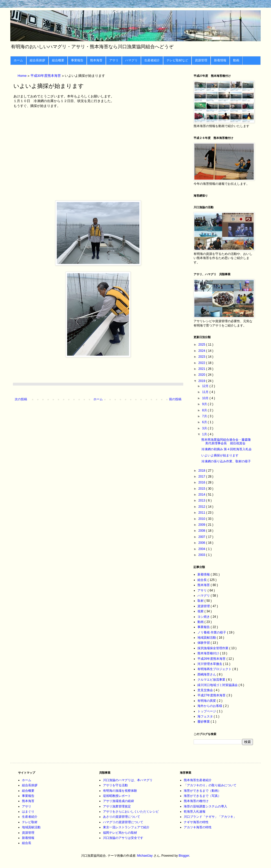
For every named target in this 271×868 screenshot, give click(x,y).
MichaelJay (145, 856)
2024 (202, 351)
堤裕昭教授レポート (117, 796)
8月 (205, 410)
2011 (202, 513)
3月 (205, 428)
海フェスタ (206, 716)
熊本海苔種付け (209, 653)
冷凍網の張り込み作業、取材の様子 (226, 461)
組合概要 (58, 60)
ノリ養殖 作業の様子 (212, 632)
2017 (202, 477)
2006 (202, 543)
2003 (202, 555)
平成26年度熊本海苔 (212, 659)
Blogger (184, 856)
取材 (201, 601)
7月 (205, 416)
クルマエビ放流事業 (212, 680)
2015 (202, 489)
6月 (205, 422)
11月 (206, 392)
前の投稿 (175, 399)
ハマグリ (131, 60)
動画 (236, 60)
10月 (206, 398)
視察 (201, 611)
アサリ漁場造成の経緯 (118, 801)
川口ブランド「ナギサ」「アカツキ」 (210, 817)
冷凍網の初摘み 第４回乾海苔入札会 (226, 449)
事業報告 (77, 60)
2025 (202, 345)
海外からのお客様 (210, 706)
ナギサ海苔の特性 (196, 822)
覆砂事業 (204, 722)
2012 (202, 507)
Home (22, 76)
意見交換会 (206, 690)
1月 (205, 434)
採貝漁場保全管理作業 (213, 648)
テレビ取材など (177, 60)
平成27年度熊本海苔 (212, 695)
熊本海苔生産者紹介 (198, 780)
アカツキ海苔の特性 (198, 827)
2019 (202, 381)
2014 (202, 495)
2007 (202, 537)
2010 (202, 519)
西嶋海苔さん (207, 674)
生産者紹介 (152, 60)
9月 (205, 404)
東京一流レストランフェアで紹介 (126, 827)
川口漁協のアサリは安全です (123, 838)
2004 (202, 549)
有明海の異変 (207, 701)
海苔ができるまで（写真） (202, 796)
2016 (202, 482)
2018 (202, 471)
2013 (202, 500)
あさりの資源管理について (122, 817)
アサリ (114, 60)
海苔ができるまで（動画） (202, 791)
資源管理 (201, 60)
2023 (202, 357)
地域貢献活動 (207, 638)
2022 (202, 363)
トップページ (207, 711)
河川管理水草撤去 (210, 664)
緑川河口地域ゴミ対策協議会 (218, 685)
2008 (202, 531)
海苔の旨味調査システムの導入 (205, 806)
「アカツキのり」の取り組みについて (210, 785)
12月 (206, 386)
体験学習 (204, 643)
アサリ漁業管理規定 (117, 806)
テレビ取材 (30, 822)
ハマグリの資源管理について (123, 822)
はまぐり (28, 812)
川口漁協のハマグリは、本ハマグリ (128, 780)
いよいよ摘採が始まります (220, 455)
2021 (202, 369)
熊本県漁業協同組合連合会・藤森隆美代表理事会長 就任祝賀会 (226, 441)
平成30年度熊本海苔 (46, 76)
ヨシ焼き (204, 617)
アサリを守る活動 (115, 785)
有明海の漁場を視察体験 (120, 791)
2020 (202, 375)
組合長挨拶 (37, 60)
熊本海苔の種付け (196, 801)
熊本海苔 (96, 60)
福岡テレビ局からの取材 (120, 833)
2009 (202, 525)
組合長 (202, 580)
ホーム (18, 60)
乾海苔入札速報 (195, 812)
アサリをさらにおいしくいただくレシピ (131, 812)
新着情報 (220, 60)
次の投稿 (21, 399)
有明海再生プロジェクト (215, 669)
